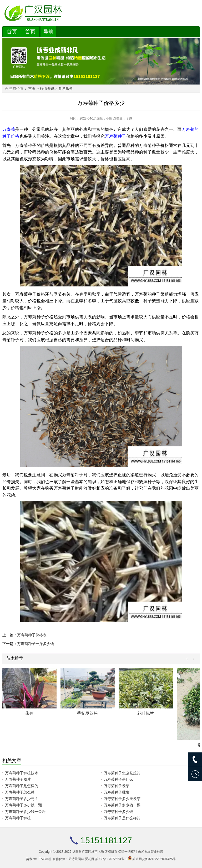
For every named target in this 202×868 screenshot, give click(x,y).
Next (192, 659)
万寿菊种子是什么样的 (122, 818)
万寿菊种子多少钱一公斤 (25, 812)
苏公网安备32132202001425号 (154, 859)
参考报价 (66, 89)
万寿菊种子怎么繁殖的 (122, 773)
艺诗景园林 (76, 859)
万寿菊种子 (115, 136)
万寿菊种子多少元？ (22, 799)
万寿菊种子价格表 (32, 635)
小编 (109, 118)
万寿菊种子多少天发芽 (122, 799)
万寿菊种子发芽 (117, 786)
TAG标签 (46, 859)
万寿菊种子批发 (117, 792)
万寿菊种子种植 (18, 818)
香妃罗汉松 (88, 713)
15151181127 (106, 840)
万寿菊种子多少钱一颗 (23, 805)
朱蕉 (29, 713)
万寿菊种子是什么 (118, 779)
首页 (12, 32)
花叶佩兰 (146, 713)
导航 (48, 32)
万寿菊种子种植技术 (22, 773)
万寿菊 (9, 129)
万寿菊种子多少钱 (118, 812)
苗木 (29, 859)
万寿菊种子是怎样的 (22, 786)
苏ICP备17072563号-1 (111, 859)
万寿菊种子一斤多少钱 (36, 644)
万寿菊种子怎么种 (20, 792)
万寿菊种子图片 (18, 779)
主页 (32, 89)
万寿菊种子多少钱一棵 (122, 805)
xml (36, 859)
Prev (188, 659)
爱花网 (90, 859)
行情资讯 (47, 89)
